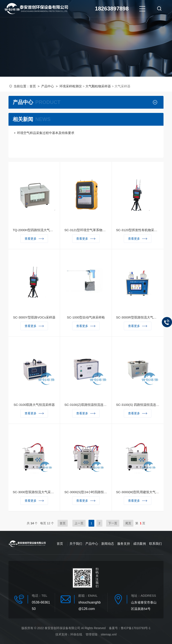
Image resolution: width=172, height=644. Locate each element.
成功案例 (140, 544)
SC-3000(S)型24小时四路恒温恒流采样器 (86, 492)
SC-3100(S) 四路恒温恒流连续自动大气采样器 (138, 405)
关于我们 (76, 544)
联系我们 (155, 544)
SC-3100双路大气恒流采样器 (34, 405)
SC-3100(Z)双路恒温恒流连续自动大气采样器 (86, 405)
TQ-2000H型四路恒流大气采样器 (34, 230)
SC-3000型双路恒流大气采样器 (34, 492)
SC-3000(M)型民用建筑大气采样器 (138, 492)
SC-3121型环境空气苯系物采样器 (86, 230)
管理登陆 (92, 634)
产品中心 (48, 86)
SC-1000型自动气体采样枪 (86, 317)
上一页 (79, 523)
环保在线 (76, 634)
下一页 (113, 523)
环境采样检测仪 (71, 86)
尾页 (128, 523)
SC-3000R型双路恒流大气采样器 (138, 317)
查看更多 (34, 239)
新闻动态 (108, 544)
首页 (33, 86)
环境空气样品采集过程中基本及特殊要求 (46, 133)
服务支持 (124, 544)
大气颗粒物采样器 (98, 86)
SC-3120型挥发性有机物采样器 (138, 230)
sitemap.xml (109, 634)
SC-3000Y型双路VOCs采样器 (34, 317)
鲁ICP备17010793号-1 (136, 628)
